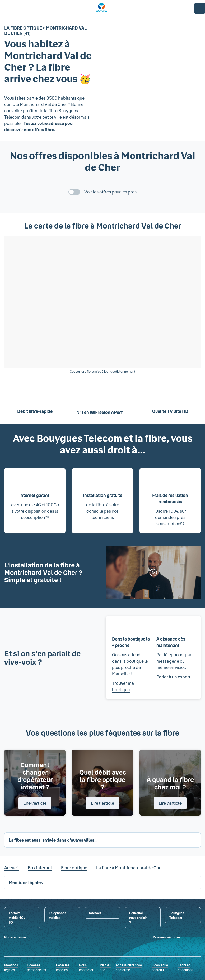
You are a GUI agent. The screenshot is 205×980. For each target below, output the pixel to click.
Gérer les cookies (63, 967)
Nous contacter (86, 967)
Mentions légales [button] (26, 882)
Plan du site (105, 967)
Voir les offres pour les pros (110, 192)
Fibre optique (74, 868)
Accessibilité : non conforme (129, 967)
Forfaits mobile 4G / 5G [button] (17, 918)
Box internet (40, 868)
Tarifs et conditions (185, 967)
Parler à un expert (173, 677)
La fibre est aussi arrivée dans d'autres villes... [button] (53, 840)
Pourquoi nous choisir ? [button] (138, 918)
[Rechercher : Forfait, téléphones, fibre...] (16, 8)
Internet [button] (95, 913)
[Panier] (187, 8)
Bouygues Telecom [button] (177, 915)
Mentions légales (11, 967)
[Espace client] (200, 8)
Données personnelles (36, 967)
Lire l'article (35, 803)
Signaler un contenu (160, 967)
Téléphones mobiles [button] (57, 915)
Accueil (11, 868)
